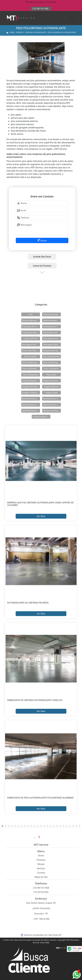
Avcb (31, 314)
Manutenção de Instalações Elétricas (52, 338)
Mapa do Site (41, 877)
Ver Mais (41, 516)
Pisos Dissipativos (31, 375)
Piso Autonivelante (51, 357)
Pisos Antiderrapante (31, 363)
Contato (41, 873)
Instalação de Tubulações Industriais (31, 326)
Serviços (41, 868)
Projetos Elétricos (51, 387)
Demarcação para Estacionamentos (31, 320)
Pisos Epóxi (51, 375)
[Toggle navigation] (72, 18)
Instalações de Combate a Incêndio (52, 326)
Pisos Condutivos (52, 369)
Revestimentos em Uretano (31, 405)
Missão (41, 864)
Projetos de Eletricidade (31, 387)
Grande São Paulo (42, 257)
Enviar (43, 241)
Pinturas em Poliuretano (52, 351)
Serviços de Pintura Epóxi (52, 411)
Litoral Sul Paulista (42, 266)
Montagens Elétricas (52, 345)
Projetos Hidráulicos (31, 393)
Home (41, 856)
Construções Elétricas (52, 314)
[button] (3, 826)
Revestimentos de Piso (52, 399)
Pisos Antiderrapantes (52, 363)
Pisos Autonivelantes (31, 369)
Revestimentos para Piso (31, 411)
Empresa (41, 860)
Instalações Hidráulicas (52, 332)
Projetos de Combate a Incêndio (52, 381)
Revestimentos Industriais (52, 405)
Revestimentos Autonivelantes (31, 399)
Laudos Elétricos (31, 338)
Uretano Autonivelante (42, 417)
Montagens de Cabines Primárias (31, 345)
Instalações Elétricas (31, 332)
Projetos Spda (51, 393)
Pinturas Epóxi (31, 357)
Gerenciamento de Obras (52, 320)
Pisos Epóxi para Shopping (31, 381)
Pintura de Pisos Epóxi (31, 351)
